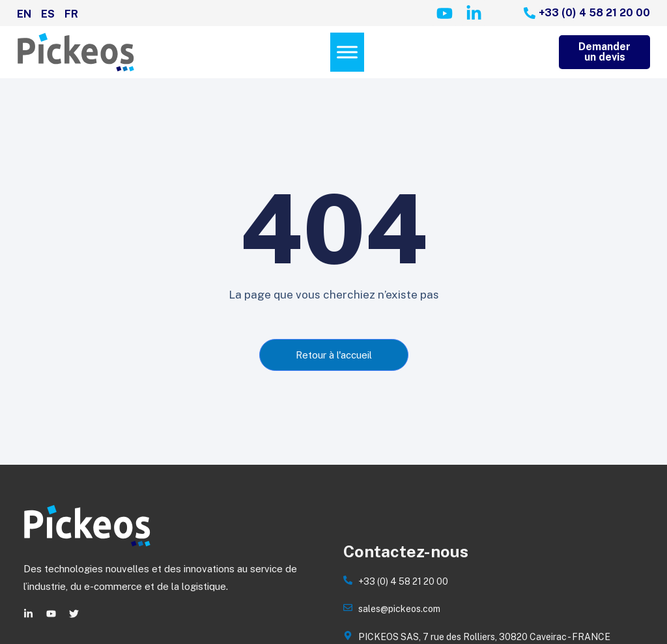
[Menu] (347, 52)
